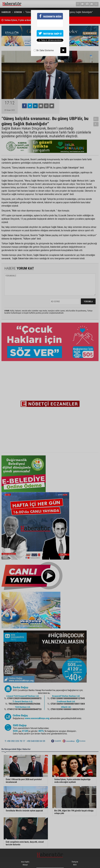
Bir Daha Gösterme (44, 50)
